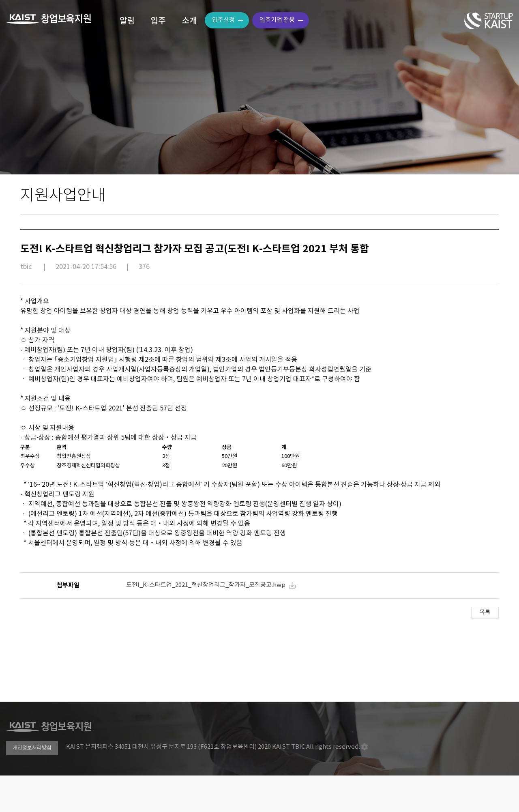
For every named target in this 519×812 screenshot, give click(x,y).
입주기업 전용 (277, 20)
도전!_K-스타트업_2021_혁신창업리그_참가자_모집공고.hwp (206, 585)
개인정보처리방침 (32, 748)
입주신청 (223, 20)
